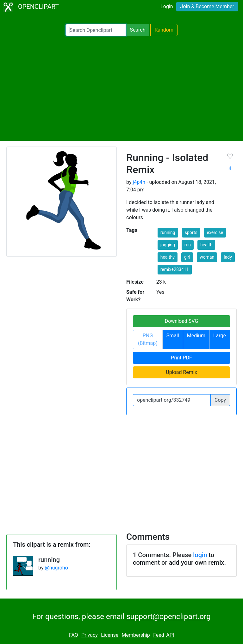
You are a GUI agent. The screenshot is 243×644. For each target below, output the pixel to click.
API (170, 635)
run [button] (188, 245)
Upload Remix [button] (181, 372)
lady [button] (228, 257)
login (200, 555)
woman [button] (207, 257)
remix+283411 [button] (175, 269)
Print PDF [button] (181, 358)
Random (164, 30)
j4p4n (139, 182)
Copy (220, 400)
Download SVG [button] (182, 321)
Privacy (90, 635)
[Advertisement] (121, 88)
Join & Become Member (207, 6)
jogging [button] (168, 245)
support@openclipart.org (168, 617)
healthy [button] (168, 257)
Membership (136, 635)
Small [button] (173, 336)
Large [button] (220, 336)
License (110, 635)
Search (137, 30)
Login (167, 6)
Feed (159, 635)
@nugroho (56, 568)
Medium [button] (196, 336)
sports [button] (191, 232)
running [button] (168, 232)
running (49, 560)
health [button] (206, 245)
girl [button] (187, 257)
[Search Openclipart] (96, 30)
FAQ (74, 635)
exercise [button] (215, 232)
